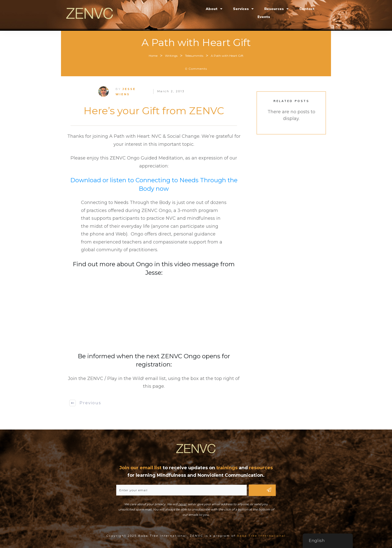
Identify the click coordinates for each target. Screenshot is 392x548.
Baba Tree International (261, 536)
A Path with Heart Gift (196, 42)
